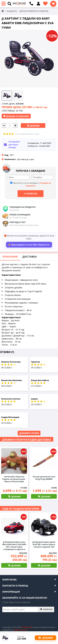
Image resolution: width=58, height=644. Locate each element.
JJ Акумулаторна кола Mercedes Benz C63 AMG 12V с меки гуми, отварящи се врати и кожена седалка (14, 547)
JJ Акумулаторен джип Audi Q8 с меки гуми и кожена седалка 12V (44, 544)
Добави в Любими (16, 116)
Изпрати (31, 194)
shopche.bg (27, 627)
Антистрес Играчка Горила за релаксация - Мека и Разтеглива (14, 479)
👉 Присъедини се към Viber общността (29, 245)
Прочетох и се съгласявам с (31, 184)
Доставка (30, 257)
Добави (35, 126)
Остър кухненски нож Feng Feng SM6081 (44, 478)
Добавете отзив (29, 433)
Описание (10, 257)
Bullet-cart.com (21, 630)
